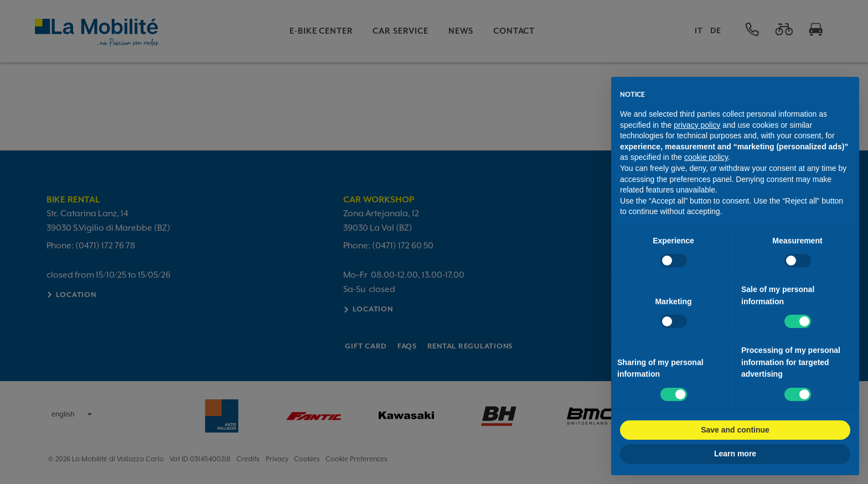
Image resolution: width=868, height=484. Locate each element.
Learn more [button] (735, 454)
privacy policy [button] (697, 125)
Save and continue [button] (735, 430)
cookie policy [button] (706, 157)
